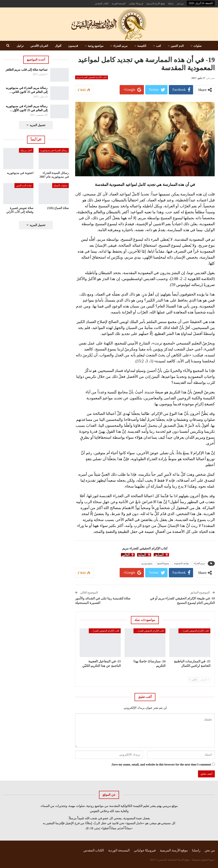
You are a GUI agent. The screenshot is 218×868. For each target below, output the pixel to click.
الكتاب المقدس (102, 4)
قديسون (73, 46)
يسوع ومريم (147, 563)
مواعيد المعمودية (181, 563)
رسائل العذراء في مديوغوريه (54, 150)
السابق (205, 680)
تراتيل (20, 46)
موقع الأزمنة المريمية (156, 4)
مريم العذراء (120, 46)
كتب (158, 46)
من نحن (180, 4)
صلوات (198, 46)
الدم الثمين (177, 46)
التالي (193, 680)
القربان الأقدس (39, 46)
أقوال (58, 46)
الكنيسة (142, 46)
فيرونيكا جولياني (136, 4)
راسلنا (171, 4)
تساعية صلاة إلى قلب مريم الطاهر (27, 70)
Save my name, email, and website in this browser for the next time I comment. (161, 765)
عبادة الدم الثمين (24, 185)
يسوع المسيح (163, 563)
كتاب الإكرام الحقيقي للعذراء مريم (92, 77)
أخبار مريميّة (26, 150)
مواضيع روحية (96, 46)
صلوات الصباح (60, 185)
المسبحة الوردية (119, 4)
